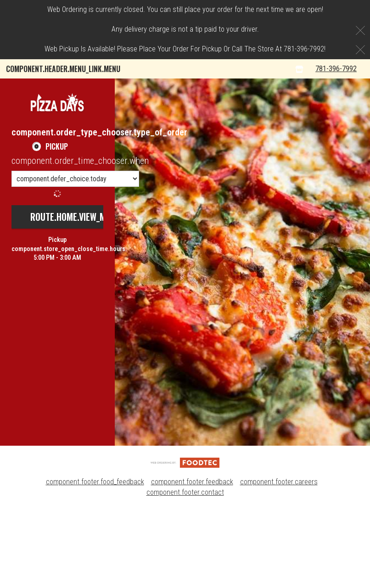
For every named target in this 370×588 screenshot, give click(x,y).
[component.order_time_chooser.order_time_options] (75, 257)
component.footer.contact (185, 571)
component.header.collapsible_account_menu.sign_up (96, 128)
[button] (57, 181)
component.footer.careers (279, 560)
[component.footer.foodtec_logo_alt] (185, 541)
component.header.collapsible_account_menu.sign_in (95, 108)
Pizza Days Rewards (242, 88)
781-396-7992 (343, 147)
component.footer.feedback (192, 560)
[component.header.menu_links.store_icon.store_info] (309, 148)
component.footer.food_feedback (95, 560)
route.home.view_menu (75, 295)
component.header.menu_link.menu (63, 69)
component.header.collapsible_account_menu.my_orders (101, 88)
